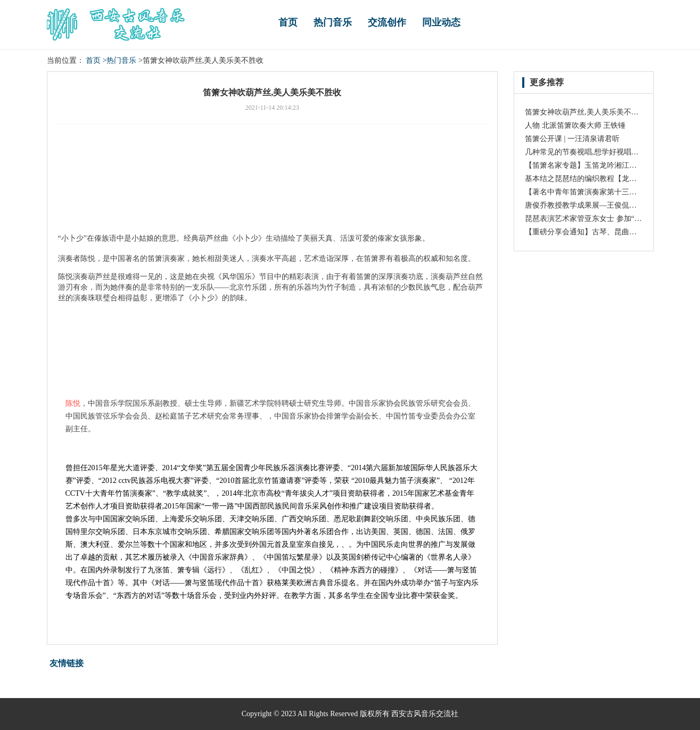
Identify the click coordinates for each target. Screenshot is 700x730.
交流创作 (387, 22)
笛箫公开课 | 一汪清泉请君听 (572, 139)
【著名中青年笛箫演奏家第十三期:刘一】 (593, 192)
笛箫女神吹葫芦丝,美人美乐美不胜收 (586, 112)
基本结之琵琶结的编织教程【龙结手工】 (592, 179)
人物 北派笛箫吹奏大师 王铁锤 (575, 125)
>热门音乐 (120, 60)
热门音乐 (333, 22)
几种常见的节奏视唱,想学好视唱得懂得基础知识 (604, 152)
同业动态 (441, 22)
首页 (288, 22)
